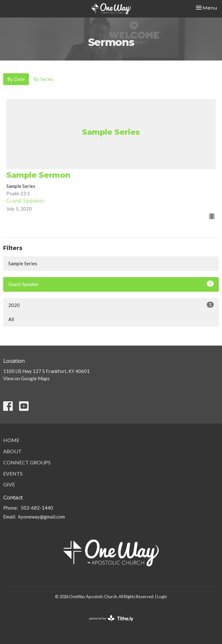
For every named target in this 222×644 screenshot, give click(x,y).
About (12, 451)
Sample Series (23, 263)
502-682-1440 (37, 508)
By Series (44, 79)
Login (162, 597)
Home (11, 440)
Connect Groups (27, 462)
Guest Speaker (111, 284)
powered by (111, 618)
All (11, 319)
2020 (111, 305)
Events (13, 473)
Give (9, 484)
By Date (16, 79)
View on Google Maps (26, 378)
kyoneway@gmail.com (42, 517)
